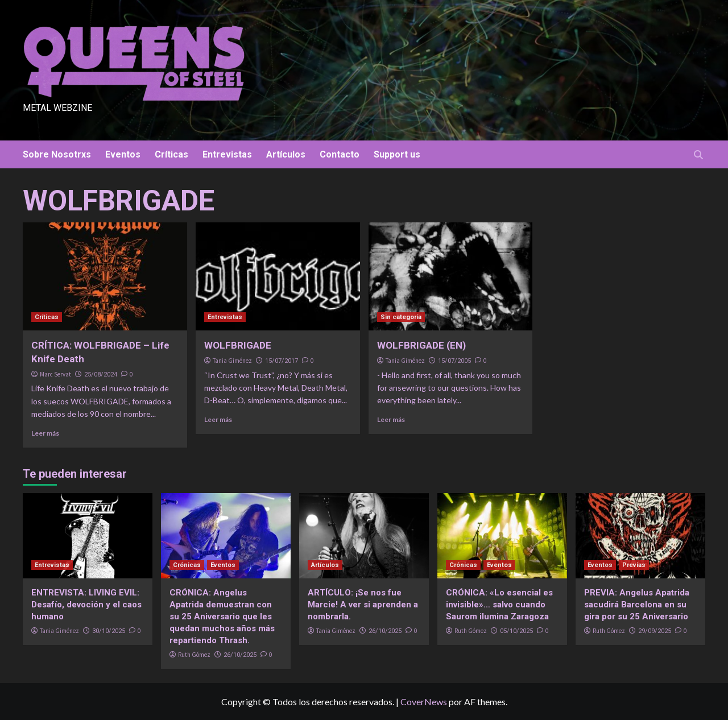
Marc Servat (55, 374)
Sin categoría (401, 317)
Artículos (286, 154)
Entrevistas (227, 154)
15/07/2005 (454, 361)
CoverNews (424, 702)
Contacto (340, 154)
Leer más (45, 433)
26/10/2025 (240, 655)
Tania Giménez (232, 361)
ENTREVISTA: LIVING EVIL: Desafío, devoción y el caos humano (86, 605)
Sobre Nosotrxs (57, 154)
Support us (397, 154)
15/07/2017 (282, 361)
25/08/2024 (101, 375)
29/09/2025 (655, 631)
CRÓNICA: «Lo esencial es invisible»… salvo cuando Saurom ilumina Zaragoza (499, 605)
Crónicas (187, 565)
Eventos (123, 154)
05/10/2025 (516, 631)
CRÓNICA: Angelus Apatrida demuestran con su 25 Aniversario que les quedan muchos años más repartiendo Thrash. (222, 616)
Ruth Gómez (194, 655)
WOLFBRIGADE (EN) (421, 345)
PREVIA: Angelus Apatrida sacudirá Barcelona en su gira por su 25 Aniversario (637, 605)
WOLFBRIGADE (238, 345)
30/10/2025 (109, 631)
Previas (634, 565)
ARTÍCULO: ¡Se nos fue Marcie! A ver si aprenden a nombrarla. (363, 605)
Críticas (171, 154)
